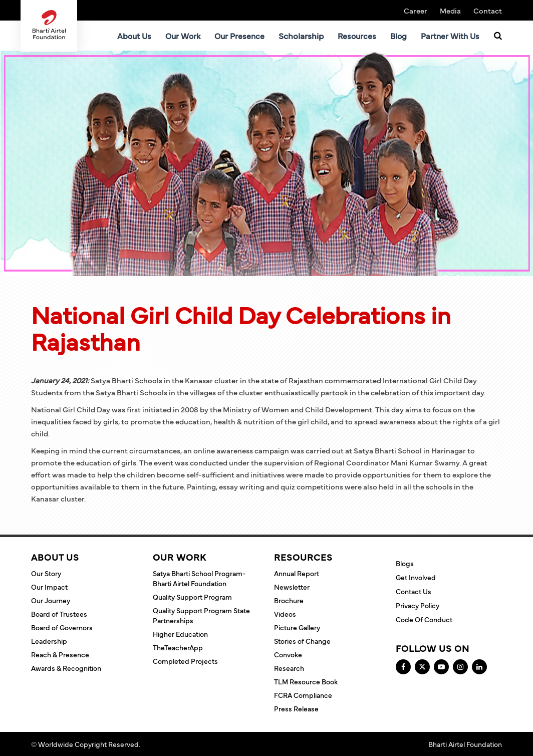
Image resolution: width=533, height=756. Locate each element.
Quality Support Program (192, 597)
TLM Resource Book (306, 681)
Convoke (288, 654)
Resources (357, 36)
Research (289, 668)
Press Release (296, 708)
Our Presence (239, 36)
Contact (488, 10)
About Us (134, 36)
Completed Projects (185, 661)
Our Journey (51, 600)
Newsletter (292, 587)
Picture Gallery (297, 627)
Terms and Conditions (177, 744)
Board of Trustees (59, 614)
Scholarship (301, 36)
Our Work (183, 36)
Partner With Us (450, 36)
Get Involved (416, 577)
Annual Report (297, 573)
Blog (398, 36)
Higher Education (180, 634)
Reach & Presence (60, 654)
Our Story (46, 573)
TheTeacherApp (178, 647)
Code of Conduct (424, 619)
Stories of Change (302, 641)
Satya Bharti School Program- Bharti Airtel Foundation (199, 578)
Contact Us (414, 591)
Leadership (49, 641)
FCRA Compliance (303, 695)
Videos (285, 614)
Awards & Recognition (66, 668)
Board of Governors (62, 627)
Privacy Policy (418, 605)
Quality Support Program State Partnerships (201, 615)
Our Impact (49, 587)
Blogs (405, 563)
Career (416, 10)
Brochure (289, 600)
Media (450, 10)
